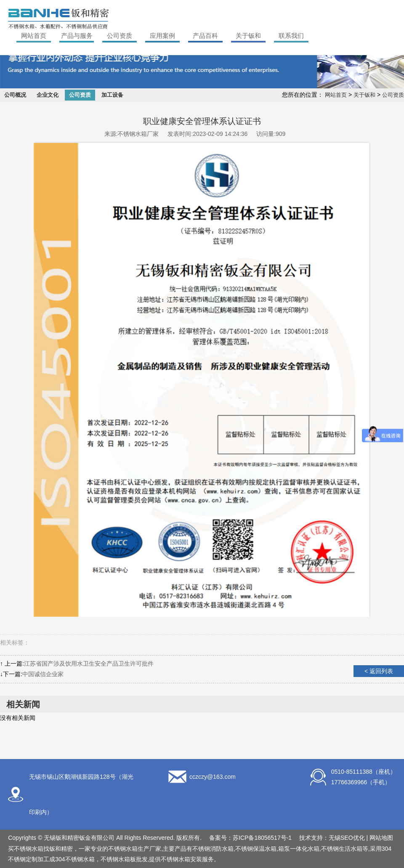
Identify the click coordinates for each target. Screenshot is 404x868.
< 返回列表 (379, 671)
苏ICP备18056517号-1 (262, 838)
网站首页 (34, 36)
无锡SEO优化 (347, 838)
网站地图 (381, 838)
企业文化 (48, 95)
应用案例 (162, 36)
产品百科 (205, 36)
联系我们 (291, 36)
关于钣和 (248, 36)
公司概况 (15, 95)
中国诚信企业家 (43, 674)
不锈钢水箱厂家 (138, 134)
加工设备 (112, 95)
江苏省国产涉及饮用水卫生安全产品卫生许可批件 (89, 664)
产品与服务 (77, 36)
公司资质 (120, 36)
